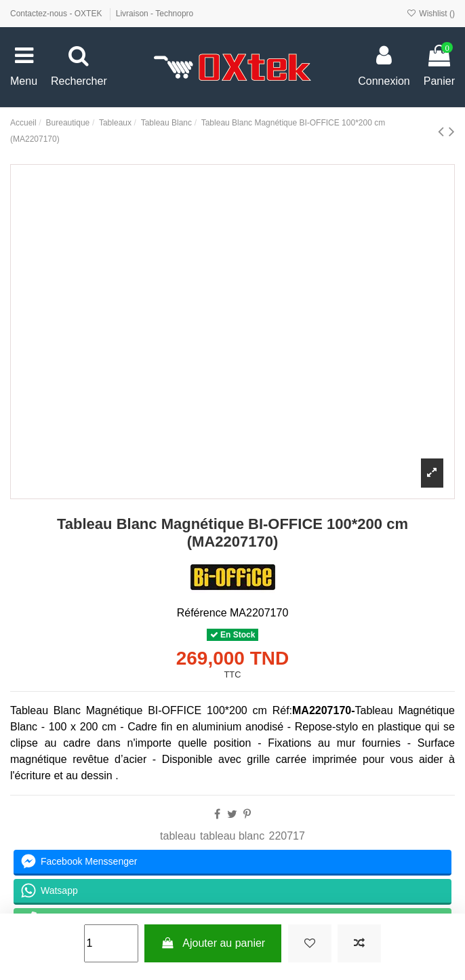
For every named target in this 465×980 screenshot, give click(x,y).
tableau (178, 836)
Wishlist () (431, 14)
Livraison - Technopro (155, 14)
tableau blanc (232, 836)
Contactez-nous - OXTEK (57, 14)
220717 (287, 836)
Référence (202, 613)
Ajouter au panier (213, 943)
